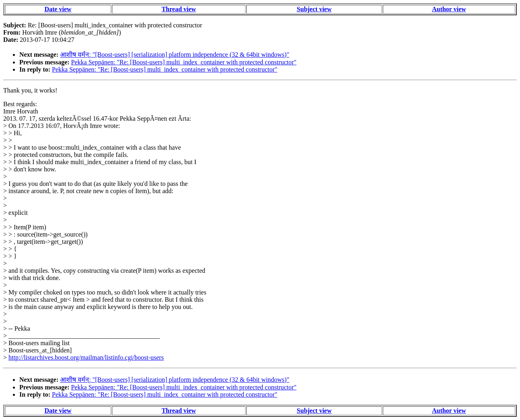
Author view (449, 9)
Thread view (178, 9)
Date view (58, 9)
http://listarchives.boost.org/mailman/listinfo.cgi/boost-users (86, 357)
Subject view (314, 9)
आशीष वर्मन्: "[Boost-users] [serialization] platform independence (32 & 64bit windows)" (174, 55)
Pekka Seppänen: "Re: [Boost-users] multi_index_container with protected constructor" (184, 62)
